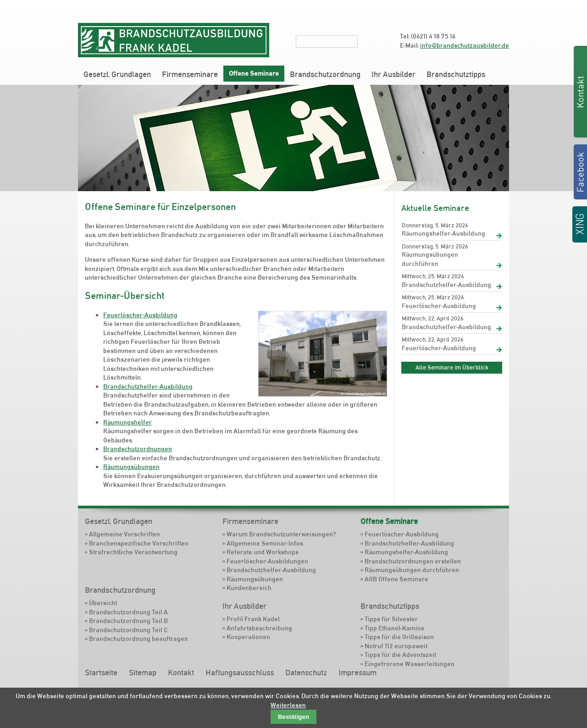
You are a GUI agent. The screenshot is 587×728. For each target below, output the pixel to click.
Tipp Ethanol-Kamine (395, 628)
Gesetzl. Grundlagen (117, 74)
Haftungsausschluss (240, 673)
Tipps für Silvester (391, 619)
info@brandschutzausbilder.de (465, 45)
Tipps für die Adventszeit (400, 655)
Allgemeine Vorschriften (125, 534)
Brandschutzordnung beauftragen (138, 639)
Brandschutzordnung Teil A (128, 612)
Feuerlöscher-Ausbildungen (267, 561)
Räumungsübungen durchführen (430, 259)
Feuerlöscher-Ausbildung (140, 315)
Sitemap (143, 673)
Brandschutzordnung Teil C (128, 630)
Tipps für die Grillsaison (399, 637)
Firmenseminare (190, 74)
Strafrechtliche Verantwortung (133, 552)
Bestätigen (293, 717)
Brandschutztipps (456, 74)
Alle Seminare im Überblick (452, 367)
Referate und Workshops (263, 552)
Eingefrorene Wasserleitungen (410, 664)
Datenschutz (306, 673)
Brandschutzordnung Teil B (128, 621)
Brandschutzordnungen (138, 449)
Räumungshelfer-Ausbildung (443, 233)
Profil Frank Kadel (253, 619)
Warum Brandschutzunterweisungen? (281, 534)
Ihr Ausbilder (393, 74)
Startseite (101, 673)
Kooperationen (248, 637)
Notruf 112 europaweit (396, 646)
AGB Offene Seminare (396, 579)
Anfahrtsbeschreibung (259, 628)
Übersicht (103, 603)
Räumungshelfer (127, 422)
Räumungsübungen (131, 467)
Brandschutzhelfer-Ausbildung (148, 386)
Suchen (364, 41)
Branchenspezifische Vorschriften (139, 543)
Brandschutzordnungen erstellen (413, 561)
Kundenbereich (249, 588)
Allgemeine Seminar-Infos (265, 543)
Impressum (357, 673)
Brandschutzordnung (325, 74)
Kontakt (181, 673)
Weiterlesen (288, 705)
